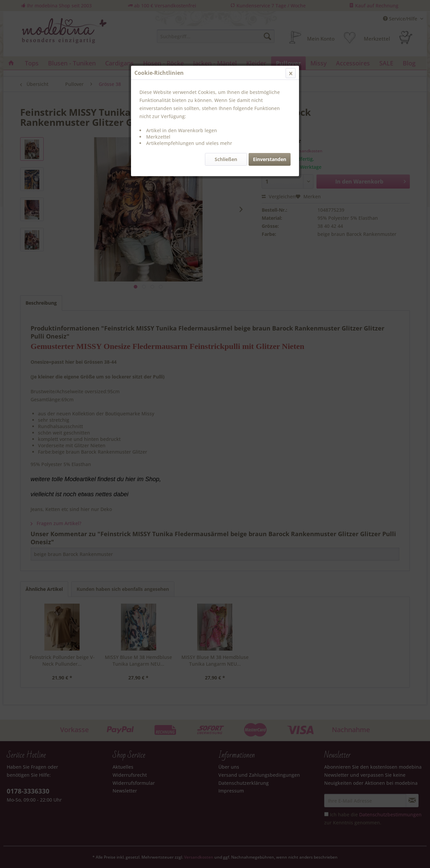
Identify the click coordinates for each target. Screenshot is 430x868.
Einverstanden (270, 159)
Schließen (226, 159)
